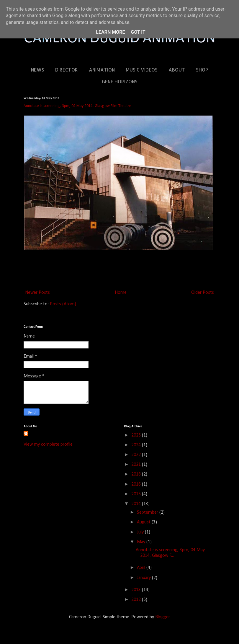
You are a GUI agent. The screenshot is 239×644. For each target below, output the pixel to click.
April (142, 568)
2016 (137, 484)
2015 (137, 494)
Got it (138, 32)
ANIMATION (102, 70)
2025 (137, 435)
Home (121, 293)
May (142, 542)
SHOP (202, 70)
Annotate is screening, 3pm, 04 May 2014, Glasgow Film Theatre (77, 106)
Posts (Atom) (63, 304)
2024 (137, 445)
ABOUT (177, 70)
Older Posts (203, 293)
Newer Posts (37, 293)
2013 (137, 590)
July (141, 532)
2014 (137, 504)
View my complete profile (48, 445)
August (144, 522)
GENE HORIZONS (120, 81)
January (144, 578)
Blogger (162, 617)
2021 (137, 465)
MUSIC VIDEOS (142, 70)
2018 (137, 474)
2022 (137, 455)
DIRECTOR (67, 70)
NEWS (38, 70)
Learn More (110, 32)
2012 (137, 600)
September (148, 512)
